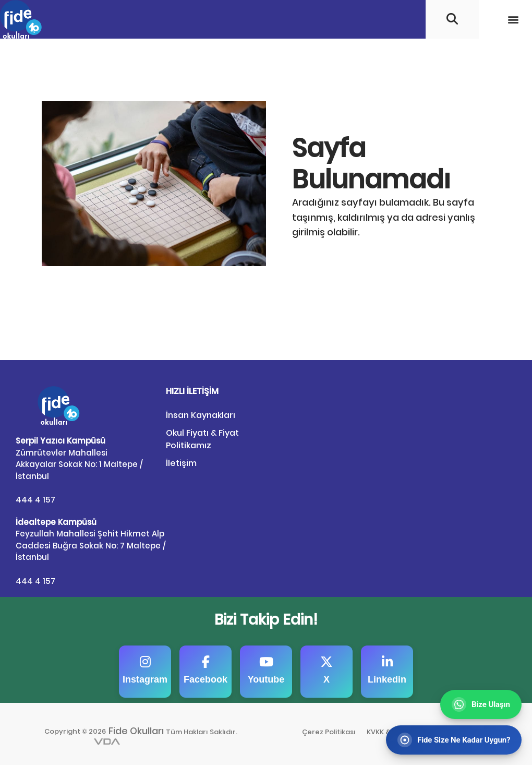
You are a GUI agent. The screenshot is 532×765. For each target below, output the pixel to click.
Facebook (205, 670)
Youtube (266, 670)
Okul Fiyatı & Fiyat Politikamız (202, 439)
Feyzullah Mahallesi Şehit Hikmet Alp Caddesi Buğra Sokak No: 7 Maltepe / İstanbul (91, 539)
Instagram (145, 670)
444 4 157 (35, 499)
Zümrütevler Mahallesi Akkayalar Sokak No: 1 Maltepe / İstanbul (79, 458)
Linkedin (387, 670)
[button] (513, 19)
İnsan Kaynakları (201, 415)
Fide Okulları (137, 730)
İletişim (181, 463)
